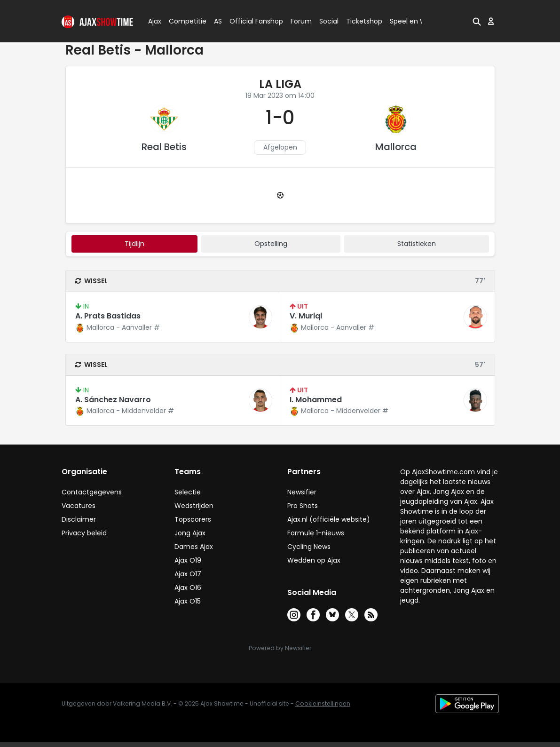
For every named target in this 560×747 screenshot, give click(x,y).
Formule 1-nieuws (316, 533)
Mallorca (396, 147)
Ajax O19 (188, 560)
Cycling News (309, 547)
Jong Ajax (190, 533)
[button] (477, 21)
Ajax (154, 21)
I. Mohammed (316, 400)
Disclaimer (79, 519)
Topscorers (193, 519)
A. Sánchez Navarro (113, 400)
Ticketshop (364, 21)
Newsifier (302, 492)
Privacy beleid (84, 533)
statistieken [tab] (417, 244)
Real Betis (164, 147)
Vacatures (79, 506)
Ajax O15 (188, 601)
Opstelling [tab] (271, 244)
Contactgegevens (92, 492)
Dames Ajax (194, 547)
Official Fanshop (251, 21)
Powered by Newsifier (280, 648)
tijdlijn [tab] (134, 244)
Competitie (184, 21)
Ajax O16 (188, 588)
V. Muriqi (306, 316)
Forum (301, 21)
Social (327, 21)
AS (218, 21)
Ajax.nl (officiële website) (329, 519)
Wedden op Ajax (314, 560)
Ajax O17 (188, 574)
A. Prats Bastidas (108, 316)
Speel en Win (411, 21)
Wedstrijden (194, 506)
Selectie (188, 492)
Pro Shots (303, 506)
